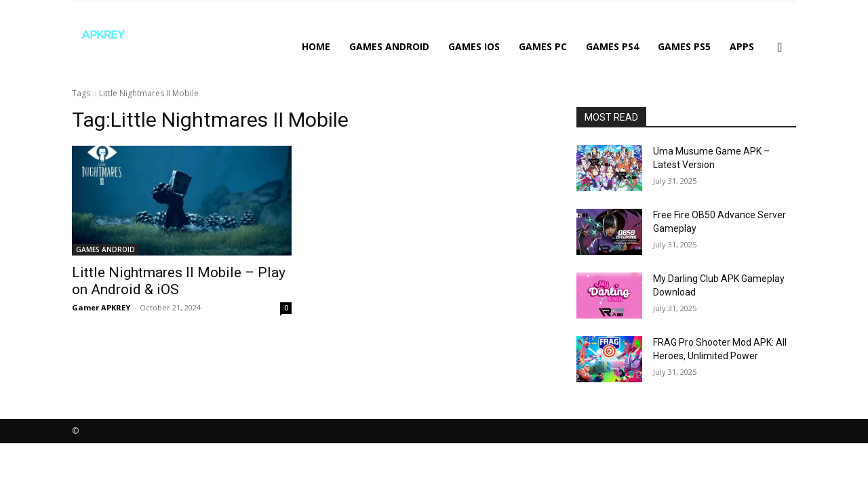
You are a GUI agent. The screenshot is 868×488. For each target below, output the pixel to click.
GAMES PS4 (612, 46)
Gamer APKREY (101, 307)
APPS (742, 46)
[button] (780, 48)
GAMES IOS (474, 46)
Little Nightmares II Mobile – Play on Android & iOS (179, 281)
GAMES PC (543, 46)
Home (316, 46)
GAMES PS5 (684, 46)
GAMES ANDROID (389, 46)
